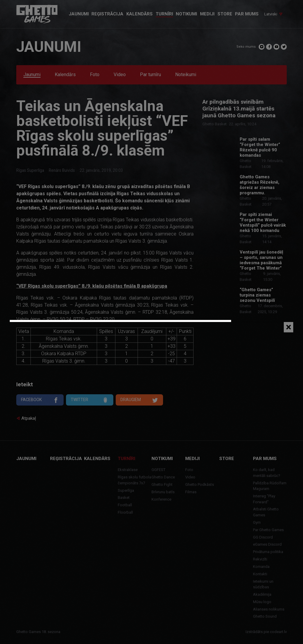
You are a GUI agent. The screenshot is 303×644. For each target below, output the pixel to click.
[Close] (289, 327)
